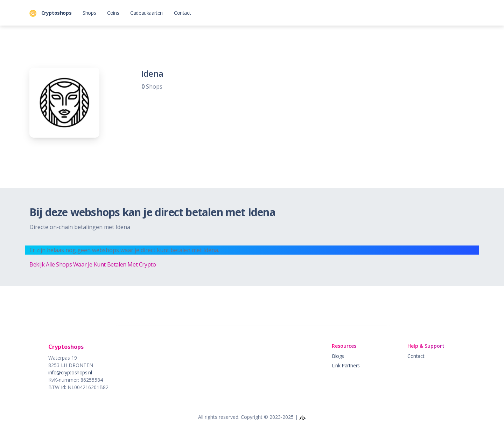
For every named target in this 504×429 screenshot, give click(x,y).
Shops (89, 13)
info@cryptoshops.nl (70, 372)
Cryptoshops (50, 13)
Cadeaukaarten (146, 13)
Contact (182, 13)
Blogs (338, 356)
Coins (113, 13)
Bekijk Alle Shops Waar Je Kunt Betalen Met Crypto (93, 264)
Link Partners (346, 365)
